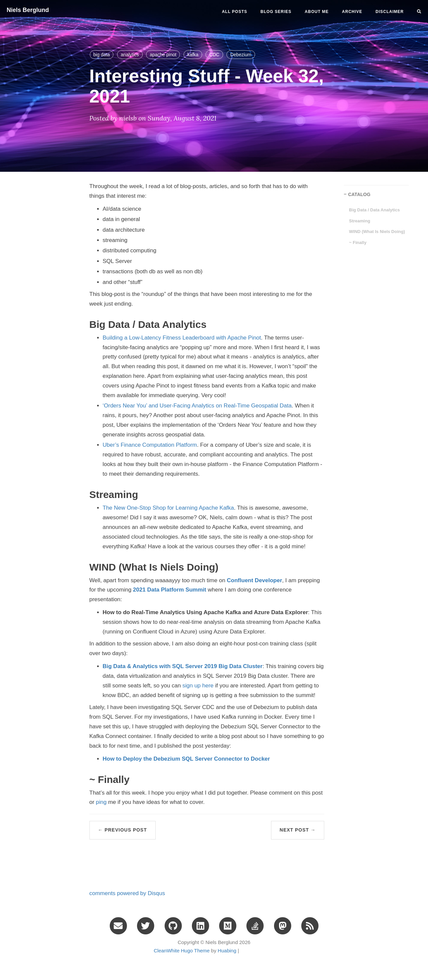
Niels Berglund (28, 10)
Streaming (360, 221)
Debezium (241, 55)
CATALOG (359, 194)
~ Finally (358, 243)
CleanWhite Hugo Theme (182, 951)
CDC (214, 55)
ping (101, 802)
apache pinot (163, 55)
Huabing (227, 951)
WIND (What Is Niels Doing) (377, 232)
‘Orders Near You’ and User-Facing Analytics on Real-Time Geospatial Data (197, 406)
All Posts (234, 12)
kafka (193, 55)
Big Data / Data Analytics (375, 210)
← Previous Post (123, 830)
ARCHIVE (352, 12)
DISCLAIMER (390, 12)
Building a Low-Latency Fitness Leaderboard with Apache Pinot (182, 338)
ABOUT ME (317, 12)
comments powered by (127, 893)
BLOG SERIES (276, 12)
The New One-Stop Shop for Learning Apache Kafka (168, 508)
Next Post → (298, 830)
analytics (130, 55)
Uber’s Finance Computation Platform (150, 445)
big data (102, 55)
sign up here (198, 686)
